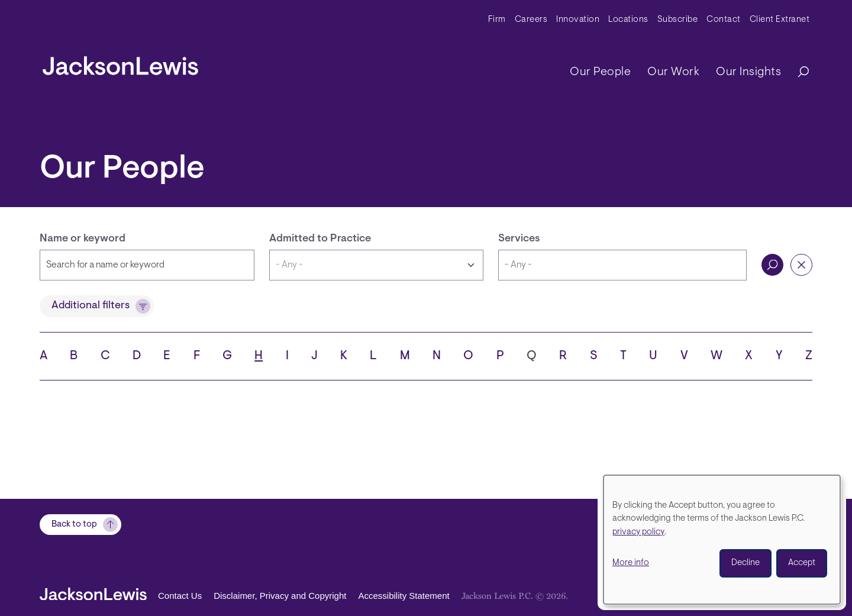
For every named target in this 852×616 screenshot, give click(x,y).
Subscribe (678, 20)
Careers (531, 20)
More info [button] (631, 563)
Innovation (578, 20)
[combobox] (622, 265)
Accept (802, 563)
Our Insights (748, 72)
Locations (628, 20)
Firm (497, 20)
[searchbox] (622, 265)
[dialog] (722, 540)
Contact (724, 20)
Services (519, 239)
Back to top (74, 525)
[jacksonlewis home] (120, 63)
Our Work (673, 72)
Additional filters (91, 306)
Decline (745, 563)
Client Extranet (780, 20)
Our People (600, 72)
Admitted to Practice (320, 239)
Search (772, 265)
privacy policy (638, 532)
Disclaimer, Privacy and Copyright (280, 596)
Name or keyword (83, 239)
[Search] (798, 72)
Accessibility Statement (404, 596)
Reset (801, 265)
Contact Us (180, 596)
